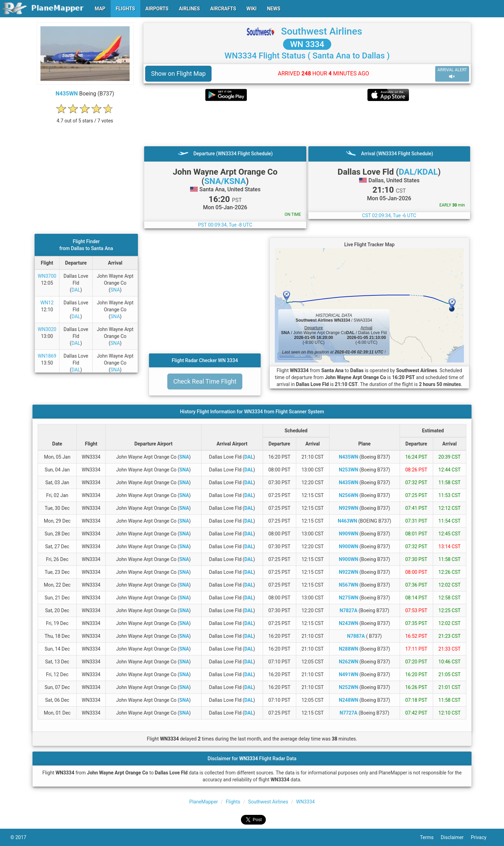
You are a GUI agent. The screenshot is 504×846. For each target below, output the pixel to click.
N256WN (348, 495)
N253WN (348, 470)
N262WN (348, 662)
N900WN (348, 546)
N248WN (348, 700)
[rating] (85, 117)
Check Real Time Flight (205, 381)
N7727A (349, 713)
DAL (76, 290)
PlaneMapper (204, 802)
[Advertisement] (307, 123)
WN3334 (306, 802)
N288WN (348, 649)
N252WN (348, 687)
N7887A (356, 636)
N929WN (348, 508)
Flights (233, 802)
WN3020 (47, 329)
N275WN (348, 598)
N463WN (347, 521)
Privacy (482, 837)
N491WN (348, 674)
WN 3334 (307, 44)
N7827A (349, 610)
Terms (430, 837)
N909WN (348, 534)
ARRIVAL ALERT (452, 73)
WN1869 (47, 356)
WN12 (47, 303)
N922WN (348, 572)
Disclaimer (456, 837)
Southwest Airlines (322, 31)
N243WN (348, 623)
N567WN (348, 585)
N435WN (67, 94)
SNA (115, 290)
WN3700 (47, 276)
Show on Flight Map (178, 73)
